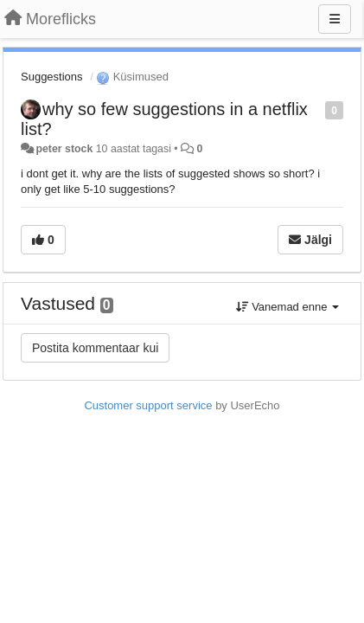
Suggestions (52, 77)
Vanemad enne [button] (287, 307)
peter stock (64, 149)
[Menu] (335, 19)
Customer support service (148, 405)
